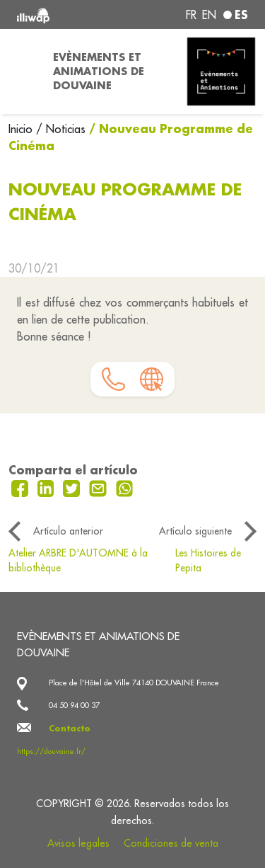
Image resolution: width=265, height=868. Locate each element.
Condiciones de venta (171, 843)
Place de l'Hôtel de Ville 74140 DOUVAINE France (134, 683)
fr (191, 15)
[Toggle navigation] (22, 72)
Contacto (70, 729)
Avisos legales (78, 843)
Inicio (22, 129)
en (209, 15)
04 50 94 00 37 (74, 705)
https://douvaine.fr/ (51, 751)
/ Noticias (61, 129)
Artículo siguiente (195, 531)
